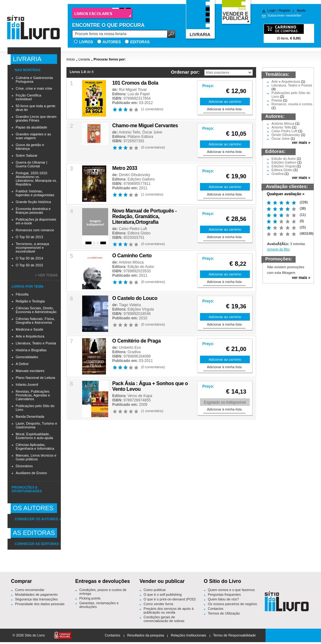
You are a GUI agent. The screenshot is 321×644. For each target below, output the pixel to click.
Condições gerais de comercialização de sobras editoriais (164, 621)
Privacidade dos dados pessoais (40, 604)
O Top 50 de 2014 (29, 258)
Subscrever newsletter (284, 15)
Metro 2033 (125, 168)
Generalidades (27, 357)
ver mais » (301, 143)
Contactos (216, 609)
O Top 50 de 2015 (29, 265)
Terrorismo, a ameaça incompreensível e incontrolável (32, 248)
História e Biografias (31, 350)
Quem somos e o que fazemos (231, 590)
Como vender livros (158, 604)
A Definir (22, 364)
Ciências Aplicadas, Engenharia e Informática (35, 447)
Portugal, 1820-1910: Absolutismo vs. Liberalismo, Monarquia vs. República (36, 179)
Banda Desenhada (30, 416)
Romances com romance (35, 230)
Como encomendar (30, 590)
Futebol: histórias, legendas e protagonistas (35, 193)
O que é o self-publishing (163, 594)
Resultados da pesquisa (146, 635)
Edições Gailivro (141, 179)
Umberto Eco (130, 348)
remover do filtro (278, 249)
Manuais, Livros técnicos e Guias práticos (36, 457)
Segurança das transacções (36, 599)
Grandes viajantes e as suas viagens (33, 136)
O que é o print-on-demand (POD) (170, 599)
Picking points (90, 598)
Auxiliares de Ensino (31, 473)
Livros (86, 42)
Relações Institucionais (189, 635)
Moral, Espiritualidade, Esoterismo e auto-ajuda (34, 436)
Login (272, 10)
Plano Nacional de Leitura (35, 378)
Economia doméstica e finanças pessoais (33, 211)
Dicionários (24, 466)
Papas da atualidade (31, 127)
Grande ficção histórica (33, 202)
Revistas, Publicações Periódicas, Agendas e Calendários (33, 395)
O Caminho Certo (132, 256)
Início (71, 59)
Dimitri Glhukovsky (134, 175)
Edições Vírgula (141, 309)
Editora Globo (139, 233)
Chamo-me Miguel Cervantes (145, 126)
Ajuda (301, 10)
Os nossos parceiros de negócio (232, 604)
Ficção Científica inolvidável (28, 97)
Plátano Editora (140, 137)
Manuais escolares (30, 371)
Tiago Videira (130, 305)
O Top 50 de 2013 (29, 237)
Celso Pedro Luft (133, 229)
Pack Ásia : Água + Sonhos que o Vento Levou (150, 386)
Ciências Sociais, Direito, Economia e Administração (36, 310)
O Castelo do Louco (135, 298)
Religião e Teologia (30, 301)
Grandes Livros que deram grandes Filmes (36, 118)
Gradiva (134, 352)
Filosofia (22, 294)
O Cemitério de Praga (137, 341)
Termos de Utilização (224, 613)
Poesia (277, 100)
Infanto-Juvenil (27, 385)
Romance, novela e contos (292, 104)
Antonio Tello (130, 132)
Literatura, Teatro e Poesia (36, 343)
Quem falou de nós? (223, 599)
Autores (112, 42)
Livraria (84, 59)
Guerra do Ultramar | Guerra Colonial (32, 164)
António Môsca (131, 262)
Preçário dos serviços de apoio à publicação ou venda (169, 610)
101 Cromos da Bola (135, 83)
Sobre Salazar (27, 155)
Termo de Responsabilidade (234, 635)
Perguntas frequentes (224, 594)
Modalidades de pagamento (36, 594)
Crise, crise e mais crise (34, 88)
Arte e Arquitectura (30, 336)
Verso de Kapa (140, 396)
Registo (284, 10)
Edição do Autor (141, 267)
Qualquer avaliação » (286, 194)
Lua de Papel (139, 94)
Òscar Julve (152, 132)
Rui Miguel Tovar (133, 90)
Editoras (140, 42)
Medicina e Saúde (29, 329)
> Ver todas (46, 275)
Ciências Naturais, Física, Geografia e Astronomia (35, 321)
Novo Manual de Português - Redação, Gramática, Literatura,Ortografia (145, 216)
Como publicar (155, 590)
